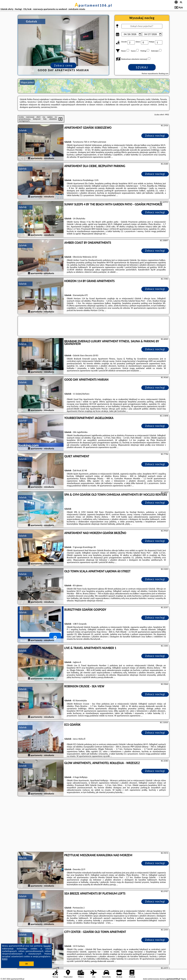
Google (47, 946)
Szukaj (142, 67)
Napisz (184, 979)
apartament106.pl (93, 5)
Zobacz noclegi (155, 136)
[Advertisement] (93, 824)
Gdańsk (23, 130)
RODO (5, 959)
